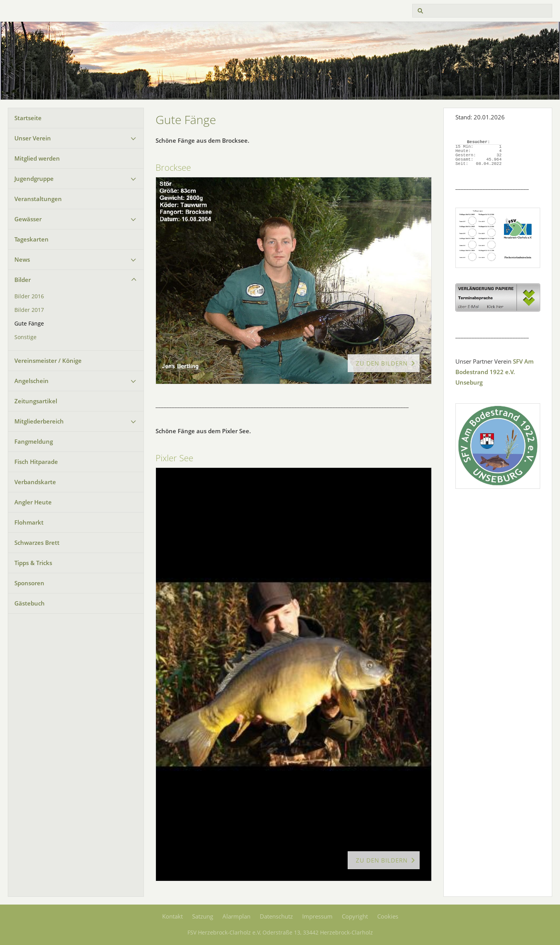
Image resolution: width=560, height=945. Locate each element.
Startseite (28, 118)
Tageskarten (31, 239)
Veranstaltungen (38, 199)
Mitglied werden (37, 158)
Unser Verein (33, 138)
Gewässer (28, 219)
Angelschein (31, 381)
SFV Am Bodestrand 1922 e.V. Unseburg (494, 372)
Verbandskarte (35, 482)
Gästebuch (30, 603)
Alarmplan (236, 916)
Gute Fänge (29, 324)
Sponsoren (29, 583)
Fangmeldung (34, 441)
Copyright (355, 916)
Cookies (388, 916)
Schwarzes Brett (37, 542)
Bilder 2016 (29, 296)
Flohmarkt (29, 522)
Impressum (317, 916)
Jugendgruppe (34, 178)
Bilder (23, 280)
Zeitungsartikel (36, 401)
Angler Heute (33, 502)
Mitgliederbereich (39, 421)
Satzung (203, 916)
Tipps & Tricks (33, 563)
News (22, 259)
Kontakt (172, 916)
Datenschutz (276, 916)
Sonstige (25, 337)
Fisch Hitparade (36, 462)
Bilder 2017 (29, 310)
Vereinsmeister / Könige (48, 360)
